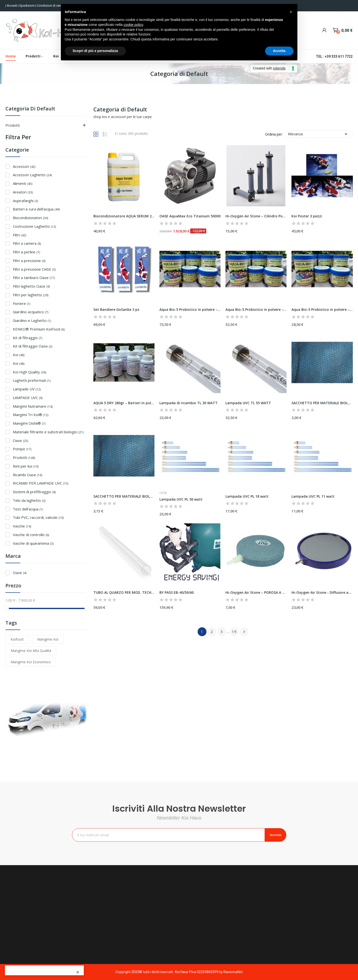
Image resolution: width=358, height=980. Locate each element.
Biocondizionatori (30, 218)
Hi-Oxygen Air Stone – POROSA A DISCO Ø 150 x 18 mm (256, 592)
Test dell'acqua (28, 509)
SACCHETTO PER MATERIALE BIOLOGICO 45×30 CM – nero (322, 403)
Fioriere (22, 303)
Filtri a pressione (29, 261)
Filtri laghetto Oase (31, 286)
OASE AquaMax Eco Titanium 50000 (190, 216)
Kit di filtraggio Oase (33, 346)
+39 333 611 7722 (339, 56)
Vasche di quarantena (33, 543)
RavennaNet (233, 972)
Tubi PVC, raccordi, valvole (38, 517)
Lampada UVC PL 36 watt (181, 499)
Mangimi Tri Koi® (31, 415)
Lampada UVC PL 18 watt (247, 496)
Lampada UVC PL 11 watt (313, 496)
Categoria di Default (30, 109)
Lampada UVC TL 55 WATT (248, 403)
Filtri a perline (26, 252)
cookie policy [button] (133, 25)
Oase (20, 440)
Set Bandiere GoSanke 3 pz (116, 309)
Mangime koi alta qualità (31, 651)
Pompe (22, 449)
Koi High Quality (29, 372)
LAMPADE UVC (28, 398)
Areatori (23, 192)
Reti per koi (26, 466)
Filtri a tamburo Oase (34, 278)
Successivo (244, 632)
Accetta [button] (279, 51)
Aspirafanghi (25, 201)
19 (234, 632)
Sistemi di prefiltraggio (34, 492)
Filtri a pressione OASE (34, 269)
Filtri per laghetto (31, 295)
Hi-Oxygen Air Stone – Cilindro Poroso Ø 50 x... (256, 216)
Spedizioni (27, 6)
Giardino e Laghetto (32, 320)
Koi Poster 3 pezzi (307, 216)
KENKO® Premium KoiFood (39, 329)
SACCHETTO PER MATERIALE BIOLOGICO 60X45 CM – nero (124, 496)
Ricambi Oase (27, 475)
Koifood (17, 639)
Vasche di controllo (31, 535)
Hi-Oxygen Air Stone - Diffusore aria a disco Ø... (322, 592)
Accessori (24, 166)
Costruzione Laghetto (34, 226)
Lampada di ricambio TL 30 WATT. (189, 403)
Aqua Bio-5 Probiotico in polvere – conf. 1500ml (190, 309)
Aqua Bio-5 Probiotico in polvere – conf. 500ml (322, 309)
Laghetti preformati (32, 380)
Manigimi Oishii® (29, 423)
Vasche (22, 526)
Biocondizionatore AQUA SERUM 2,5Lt (124, 216)
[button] (291, 12)
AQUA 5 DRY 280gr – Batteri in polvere (124, 403)
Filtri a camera (27, 243)
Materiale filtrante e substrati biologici (48, 432)
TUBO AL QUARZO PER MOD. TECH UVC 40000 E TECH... (124, 592)
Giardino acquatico (31, 312)
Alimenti (23, 183)
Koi (19, 355)
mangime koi (48, 639)
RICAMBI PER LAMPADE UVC (41, 483)
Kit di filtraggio (27, 338)
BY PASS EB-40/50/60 (177, 592)
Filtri (19, 235)
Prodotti (13, 125)
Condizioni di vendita (52, 6)
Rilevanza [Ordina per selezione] (318, 134)
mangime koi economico (31, 662)
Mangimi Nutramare (33, 406)
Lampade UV (27, 389)
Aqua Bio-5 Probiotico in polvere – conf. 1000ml (256, 309)
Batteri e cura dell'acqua (36, 209)
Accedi (12, 6)
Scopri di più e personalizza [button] (95, 51)
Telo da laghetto (29, 500)
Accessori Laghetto (32, 175)
